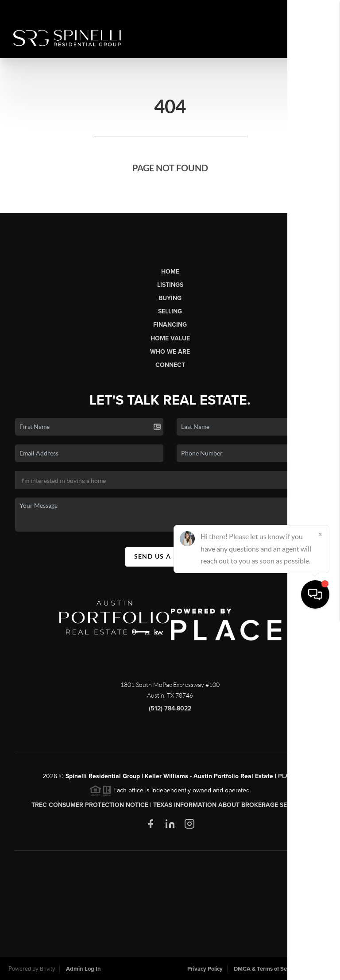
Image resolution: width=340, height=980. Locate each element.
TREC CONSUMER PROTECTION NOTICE (90, 805)
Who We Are (170, 352)
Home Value (170, 338)
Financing (170, 325)
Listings (170, 285)
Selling (170, 311)
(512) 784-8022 (170, 708)
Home (170, 272)
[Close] (320, 895)
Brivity (47, 969)
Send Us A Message (170, 556)
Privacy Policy (205, 969)
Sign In (305, 9)
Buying (170, 298)
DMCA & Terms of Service (267, 969)
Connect (170, 365)
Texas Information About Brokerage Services (231, 805)
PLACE (288, 776)
